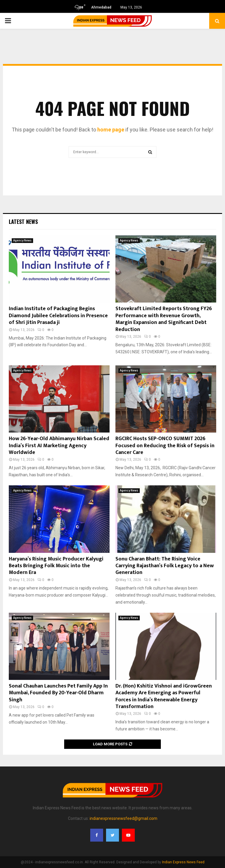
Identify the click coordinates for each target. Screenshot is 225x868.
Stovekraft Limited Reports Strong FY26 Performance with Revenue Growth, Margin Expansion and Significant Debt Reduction (164, 319)
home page (111, 130)
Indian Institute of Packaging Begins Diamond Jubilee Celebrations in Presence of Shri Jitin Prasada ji (58, 316)
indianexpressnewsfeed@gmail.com (123, 818)
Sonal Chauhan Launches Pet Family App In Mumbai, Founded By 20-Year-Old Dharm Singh (58, 693)
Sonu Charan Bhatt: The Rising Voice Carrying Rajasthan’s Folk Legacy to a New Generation (165, 566)
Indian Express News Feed (183, 862)
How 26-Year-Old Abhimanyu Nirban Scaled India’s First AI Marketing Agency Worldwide (59, 446)
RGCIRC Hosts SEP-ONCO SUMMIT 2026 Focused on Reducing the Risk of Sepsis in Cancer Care (165, 446)
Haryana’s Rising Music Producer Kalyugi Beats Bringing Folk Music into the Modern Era (56, 566)
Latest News (23, 222)
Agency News (22, 240)
